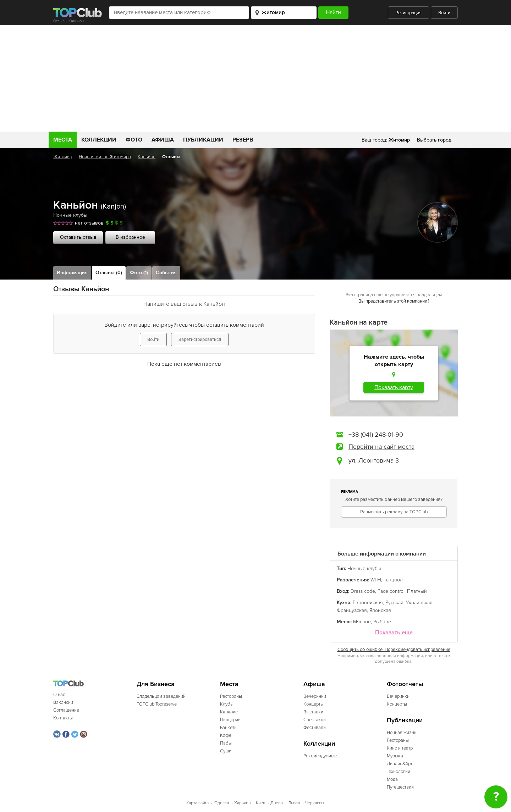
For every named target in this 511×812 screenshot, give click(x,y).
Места (63, 140)
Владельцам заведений (161, 696)
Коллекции (99, 140)
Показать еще (394, 633)
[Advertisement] (255, 78)
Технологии (399, 772)
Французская (352, 610)
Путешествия (400, 787)
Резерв (243, 140)
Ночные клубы (70, 215)
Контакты (63, 718)
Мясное (362, 622)
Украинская (419, 603)
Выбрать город (434, 140)
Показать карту (394, 387)
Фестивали (315, 728)
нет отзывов (89, 223)
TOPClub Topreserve (157, 704)
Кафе (226, 735)
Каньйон (147, 157)
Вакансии (63, 702)
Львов (294, 803)
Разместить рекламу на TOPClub (394, 512)
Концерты (314, 704)
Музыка (395, 756)
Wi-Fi (376, 580)
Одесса (222, 803)
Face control (391, 591)
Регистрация (408, 13)
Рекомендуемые (320, 756)
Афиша (163, 140)
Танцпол (393, 580)
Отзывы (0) (109, 273)
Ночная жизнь (402, 733)
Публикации (203, 140)
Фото (134, 140)
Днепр (277, 803)
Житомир (63, 157)
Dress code (363, 591)
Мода (392, 779)
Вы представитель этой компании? (394, 301)
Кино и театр (400, 748)
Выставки (313, 712)
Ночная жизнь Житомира (105, 157)
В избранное (130, 237)
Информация (72, 273)
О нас (59, 695)
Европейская (368, 603)
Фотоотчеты (405, 684)
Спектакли (315, 720)
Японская (380, 610)
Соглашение (66, 710)
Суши (226, 751)
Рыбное (382, 622)
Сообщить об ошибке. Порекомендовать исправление (394, 650)
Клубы (227, 704)
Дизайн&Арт (400, 764)
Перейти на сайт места (381, 447)
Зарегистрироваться (200, 339)
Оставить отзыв (78, 237)
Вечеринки (315, 696)
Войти (444, 13)
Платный (417, 591)
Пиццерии (230, 720)
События (166, 273)
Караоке (229, 712)
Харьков (242, 803)
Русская (394, 603)
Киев (260, 803)
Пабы (226, 743)
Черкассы (315, 803)
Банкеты (229, 728)
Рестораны (231, 696)
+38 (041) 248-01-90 (376, 435)
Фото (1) (139, 273)
